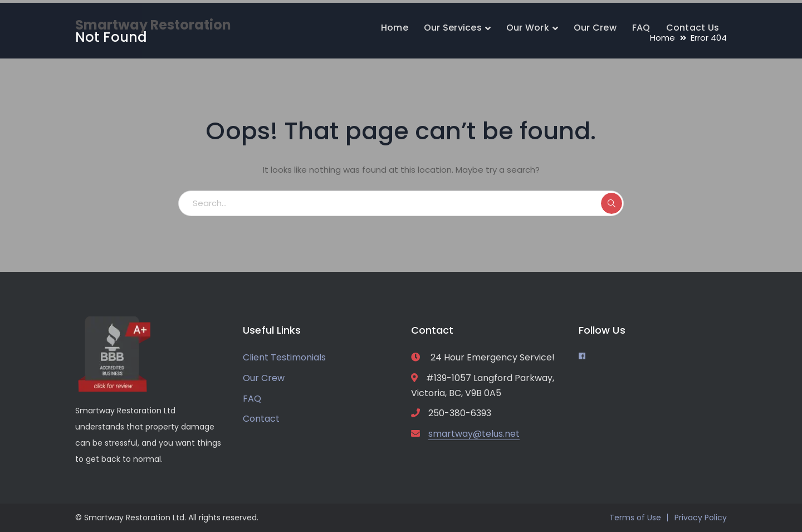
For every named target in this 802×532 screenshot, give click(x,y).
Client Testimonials (284, 357)
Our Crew (264, 378)
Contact (261, 419)
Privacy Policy (701, 518)
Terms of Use (635, 518)
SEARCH (612, 203)
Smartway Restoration (153, 25)
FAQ (252, 399)
